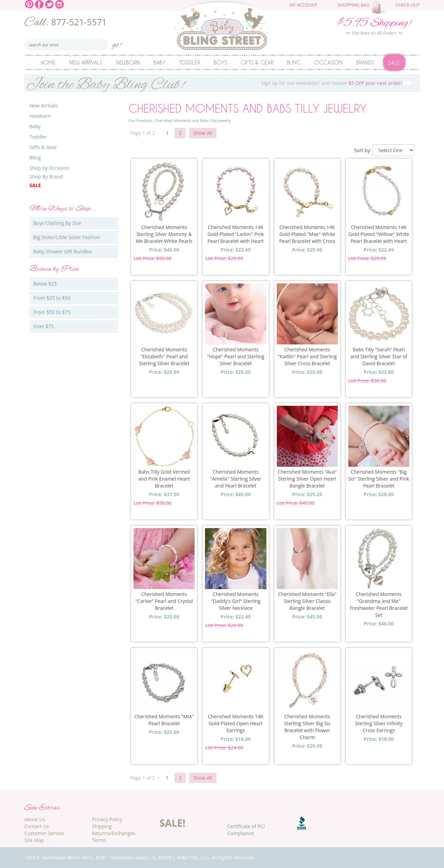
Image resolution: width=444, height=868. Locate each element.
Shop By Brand (46, 177)
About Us (35, 819)
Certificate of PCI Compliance (246, 830)
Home (48, 62)
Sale (35, 185)
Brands (365, 62)
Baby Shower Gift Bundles (63, 251)
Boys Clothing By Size (57, 223)
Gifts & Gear (257, 62)
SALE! (172, 823)
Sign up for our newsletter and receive (222, 83)
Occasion (328, 62)
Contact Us (37, 826)
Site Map (34, 840)
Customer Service (44, 833)
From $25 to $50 (52, 298)
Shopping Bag (353, 5)
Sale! (394, 62)
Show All (203, 133)
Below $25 (45, 284)
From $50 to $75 (52, 312)
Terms (99, 840)
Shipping (102, 826)
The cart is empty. (381, 8)
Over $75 (44, 326)
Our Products (140, 120)
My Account (303, 5)
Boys (220, 62)
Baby (160, 62)
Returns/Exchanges (114, 833)
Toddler (190, 62)
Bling (294, 62)
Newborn (128, 62)
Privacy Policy (107, 819)
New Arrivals (86, 62)
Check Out (408, 5)
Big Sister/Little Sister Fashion (67, 237)
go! (117, 43)
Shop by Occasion (49, 168)
